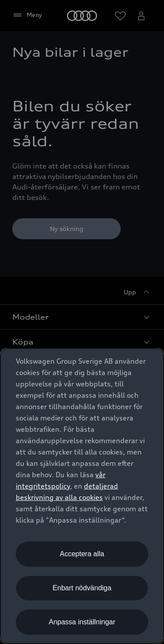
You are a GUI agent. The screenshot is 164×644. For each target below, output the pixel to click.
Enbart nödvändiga (82, 588)
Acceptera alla (82, 554)
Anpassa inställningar (82, 622)
